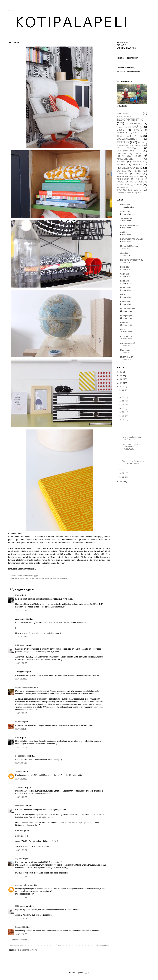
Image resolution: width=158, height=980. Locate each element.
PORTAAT (139, 176)
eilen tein (124, 253)
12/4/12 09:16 (21, 713)
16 (121, 372)
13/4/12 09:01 (21, 850)
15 (121, 376)
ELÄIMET (120, 127)
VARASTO (120, 193)
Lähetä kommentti (20, 940)
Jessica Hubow (22, 885)
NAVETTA (121, 165)
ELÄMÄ (133, 127)
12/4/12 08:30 (21, 679)
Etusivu (59, 945)
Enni (17, 595)
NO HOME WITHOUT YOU (132, 260)
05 (123, 416)
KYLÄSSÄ (143, 145)
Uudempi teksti (15, 945)
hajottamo (125, 281)
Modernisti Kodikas (129, 246)
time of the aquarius (129, 225)
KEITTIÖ (22, 578)
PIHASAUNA (122, 176)
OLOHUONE (44, 578)
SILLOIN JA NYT (124, 185)
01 (123, 477)
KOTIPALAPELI (11, 11)
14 (121, 379)
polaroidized (21, 756)
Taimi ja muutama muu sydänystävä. (131, 438)
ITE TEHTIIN (127, 136)
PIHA (138, 174)
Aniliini (123, 232)
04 (123, 420)
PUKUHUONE (123, 179)
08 (123, 405)
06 (123, 412)
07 (123, 408)
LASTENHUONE (125, 151)
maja (122, 329)
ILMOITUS (138, 132)
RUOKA (120, 182)
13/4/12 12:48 (21, 898)
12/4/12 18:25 (21, 779)
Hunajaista (125, 205)
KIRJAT (141, 143)
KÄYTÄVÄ (131, 148)
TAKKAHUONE (123, 187)
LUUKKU (124, 295)
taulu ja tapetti (127, 316)
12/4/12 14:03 (21, 763)
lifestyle (138, 153)
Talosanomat (126, 218)
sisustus (138, 185)
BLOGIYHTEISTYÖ (130, 120)
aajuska (19, 859)
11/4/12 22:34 (21, 611)
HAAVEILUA (122, 132)
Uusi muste (125, 350)
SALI (131, 182)
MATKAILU (122, 162)
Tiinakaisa (20, 787)
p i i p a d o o (126, 336)
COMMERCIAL (134, 124)
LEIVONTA (122, 153)
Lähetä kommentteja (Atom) (25, 950)
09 (123, 401)
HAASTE (138, 130)
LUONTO (138, 156)
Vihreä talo (125, 212)
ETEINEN (121, 130)
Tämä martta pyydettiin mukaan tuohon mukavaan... (131, 447)
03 (123, 470)
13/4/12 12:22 (21, 877)
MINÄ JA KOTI (138, 162)
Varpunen (125, 274)
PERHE (137, 171)
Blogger (86, 973)
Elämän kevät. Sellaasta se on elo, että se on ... (133, 462)
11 (123, 394)
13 (121, 383)
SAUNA (141, 182)
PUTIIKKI (139, 179)
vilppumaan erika (23, 687)
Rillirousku (20, 645)
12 (121, 387)
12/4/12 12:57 (21, 747)
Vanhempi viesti (103, 945)
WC (139, 193)
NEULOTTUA (140, 164)
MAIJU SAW (126, 288)
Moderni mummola (129, 309)
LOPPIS (121, 156)
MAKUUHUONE (32, 578)
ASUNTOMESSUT (124, 116)
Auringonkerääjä (128, 343)
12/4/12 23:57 (21, 797)
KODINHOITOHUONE (125, 145)
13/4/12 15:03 (21, 919)
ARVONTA (122, 113)
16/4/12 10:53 (21, 934)
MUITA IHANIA (127, 357)
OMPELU (122, 171)
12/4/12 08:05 (21, 663)
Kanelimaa (125, 302)
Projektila (125, 267)
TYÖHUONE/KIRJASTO (59, 578)
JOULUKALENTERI (127, 139)
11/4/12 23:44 (21, 637)
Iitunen (18, 722)
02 (123, 473)
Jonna (18, 772)
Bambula (124, 322)
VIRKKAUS (131, 193)
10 (123, 397)
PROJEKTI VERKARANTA (132, 239)
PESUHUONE (122, 174)
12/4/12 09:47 (21, 729)
